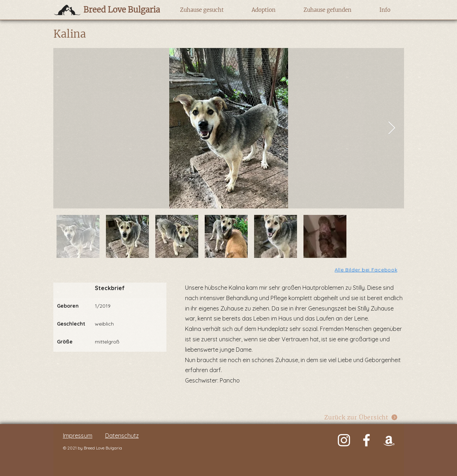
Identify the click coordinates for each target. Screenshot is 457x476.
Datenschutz (122, 436)
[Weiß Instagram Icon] (344, 440)
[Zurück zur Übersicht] (361, 417)
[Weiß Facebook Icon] (366, 440)
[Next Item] (392, 128)
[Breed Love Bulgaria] (115, 10)
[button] (202, 10)
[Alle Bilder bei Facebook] (367, 270)
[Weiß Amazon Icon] (389, 440)
